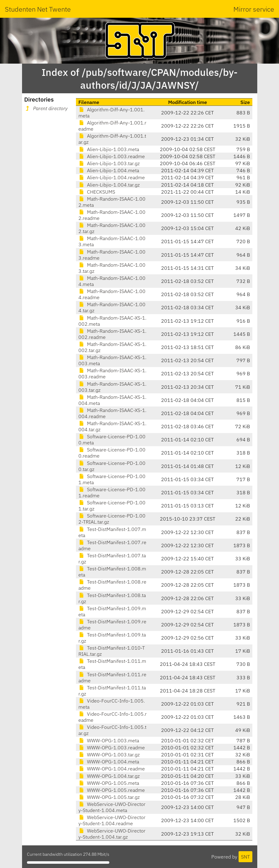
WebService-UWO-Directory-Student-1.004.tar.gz (112, 834)
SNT (245, 857)
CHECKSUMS (97, 192)
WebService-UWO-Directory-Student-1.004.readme (112, 820)
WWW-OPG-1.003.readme (112, 747)
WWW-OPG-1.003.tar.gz (109, 755)
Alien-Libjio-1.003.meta (109, 149)
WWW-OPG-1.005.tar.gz (109, 797)
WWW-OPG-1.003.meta (109, 740)
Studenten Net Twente (38, 9)
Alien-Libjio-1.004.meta (109, 170)
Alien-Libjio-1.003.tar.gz (109, 163)
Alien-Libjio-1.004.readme (112, 177)
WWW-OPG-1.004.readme (112, 769)
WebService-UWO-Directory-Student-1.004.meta (112, 807)
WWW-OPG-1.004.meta (109, 762)
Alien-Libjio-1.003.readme (112, 156)
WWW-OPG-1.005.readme (112, 790)
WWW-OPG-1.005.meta (109, 783)
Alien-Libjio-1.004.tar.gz (109, 185)
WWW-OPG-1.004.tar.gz (109, 776)
